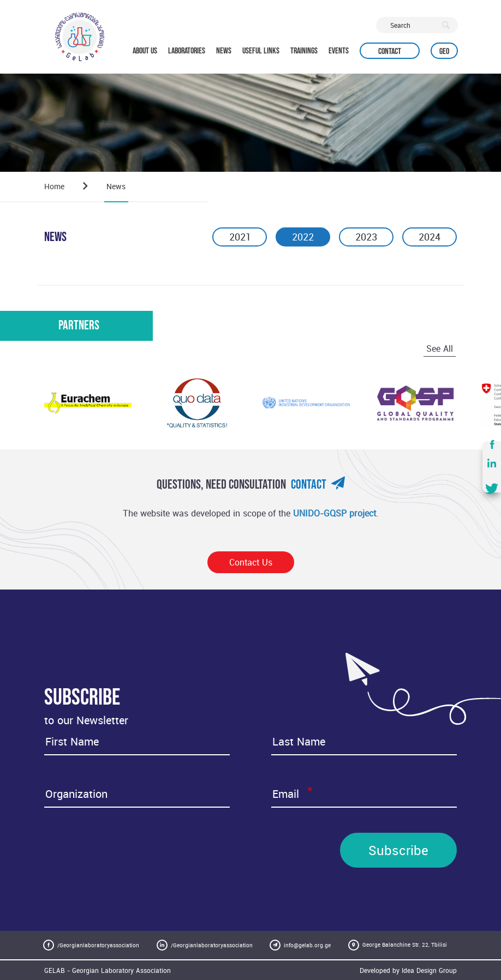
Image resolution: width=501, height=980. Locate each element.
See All (440, 348)
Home (54, 186)
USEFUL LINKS (261, 51)
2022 (303, 237)
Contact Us (251, 562)
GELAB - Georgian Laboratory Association (108, 970)
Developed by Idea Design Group (408, 970)
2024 (430, 237)
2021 (240, 237)
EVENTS (339, 51)
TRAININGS (304, 51)
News (116, 186)
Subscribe (398, 850)
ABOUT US (145, 51)
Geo (444, 52)
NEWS (224, 51)
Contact (390, 52)
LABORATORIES (187, 51)
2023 (366, 237)
